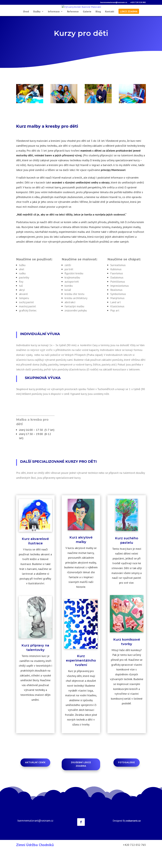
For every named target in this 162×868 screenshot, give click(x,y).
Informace (54, 30)
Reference (73, 30)
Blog (98, 30)
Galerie (87, 30)
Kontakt (110, 30)
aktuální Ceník (35, 781)
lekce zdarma (129, 30)
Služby (37, 30)
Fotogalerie (127, 781)
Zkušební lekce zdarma (81, 783)
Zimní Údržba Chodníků (35, 863)
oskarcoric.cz (133, 839)
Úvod (26, 30)
